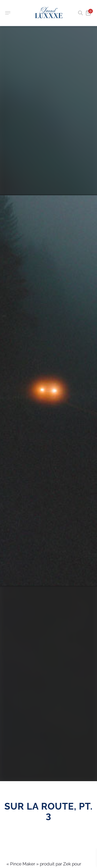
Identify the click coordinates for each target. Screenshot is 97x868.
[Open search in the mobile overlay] (80, 13)
